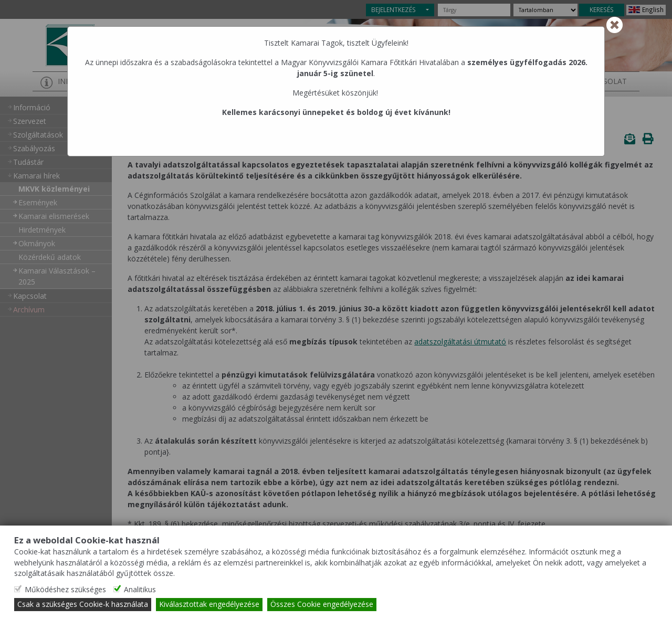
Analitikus (140, 590)
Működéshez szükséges (65, 590)
